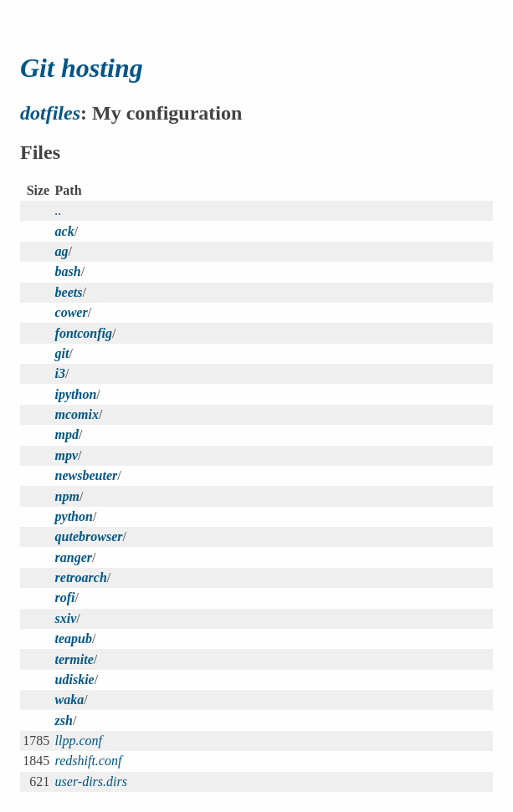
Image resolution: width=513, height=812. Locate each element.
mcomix (77, 414)
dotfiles (50, 113)
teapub (74, 638)
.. (59, 210)
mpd (67, 434)
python (74, 516)
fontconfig (84, 333)
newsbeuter (87, 475)
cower (72, 312)
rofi (65, 598)
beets (69, 292)
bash (68, 271)
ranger (74, 557)
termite (74, 659)
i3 (60, 373)
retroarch (81, 577)
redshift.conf (89, 761)
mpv (67, 455)
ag (62, 251)
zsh (64, 720)
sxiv (66, 618)
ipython (76, 394)
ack (65, 231)
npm (67, 496)
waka (70, 700)
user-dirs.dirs (91, 781)
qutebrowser (89, 536)
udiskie (75, 679)
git (62, 353)
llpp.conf (79, 741)
